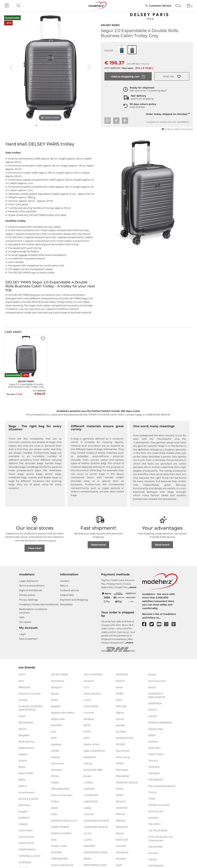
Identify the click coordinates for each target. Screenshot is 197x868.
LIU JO (87, 833)
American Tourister (30, 694)
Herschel (89, 681)
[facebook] (146, 624)
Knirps (87, 776)
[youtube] (161, 624)
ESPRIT (55, 751)
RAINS (120, 795)
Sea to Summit (157, 681)
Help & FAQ (67, 595)
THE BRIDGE (156, 780)
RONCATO (122, 827)
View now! (35, 548)
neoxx (119, 687)
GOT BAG (56, 852)
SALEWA (121, 846)
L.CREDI (88, 782)
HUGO (87, 700)
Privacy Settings (29, 600)
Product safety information (177, 129)
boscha (23, 761)
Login (23, 634)
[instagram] (168, 624)
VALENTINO (155, 847)
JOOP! (87, 732)
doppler (56, 706)
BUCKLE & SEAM (28, 799)
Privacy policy (27, 595)
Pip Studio (122, 770)
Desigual (56, 687)
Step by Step (156, 729)
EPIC (54, 738)
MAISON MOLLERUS (96, 852)
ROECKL (121, 820)
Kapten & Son (91, 744)
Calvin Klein (26, 830)
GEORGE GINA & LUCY (64, 820)
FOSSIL (55, 776)
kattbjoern (90, 757)
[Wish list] (178, 6)
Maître (87, 859)
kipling (88, 763)
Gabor (55, 808)
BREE (22, 780)
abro (21, 681)
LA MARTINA (91, 795)
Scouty (152, 674)
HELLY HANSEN (93, 674)
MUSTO (120, 681)
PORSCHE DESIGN (127, 782)
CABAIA (23, 824)
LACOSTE (89, 789)
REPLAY (120, 814)
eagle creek (58, 719)
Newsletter (66, 604)
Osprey (120, 713)
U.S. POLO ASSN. (158, 830)
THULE (152, 792)
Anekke (23, 700)
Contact (65, 581)
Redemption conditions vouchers (33, 611)
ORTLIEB (121, 706)
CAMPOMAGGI (27, 849)
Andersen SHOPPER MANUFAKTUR (30, 708)
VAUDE (153, 859)
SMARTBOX (155, 703)
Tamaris (153, 761)
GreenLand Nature (62, 865)
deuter (55, 694)
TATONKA (154, 767)
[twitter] (153, 624)
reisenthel (122, 808)
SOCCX (152, 710)
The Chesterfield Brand (162, 786)
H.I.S (86, 687)
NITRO (120, 694)
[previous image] (11, 67)
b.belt (22, 716)
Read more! (98, 545)
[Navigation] (7, 6)
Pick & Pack (123, 751)
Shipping (145, 64)
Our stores (25, 622)
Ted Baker (154, 773)
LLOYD (88, 840)
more (133, 587)
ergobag (56, 744)
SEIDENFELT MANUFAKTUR (157, 695)
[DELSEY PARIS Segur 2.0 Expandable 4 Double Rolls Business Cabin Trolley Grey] (26, 356)
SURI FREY (154, 748)
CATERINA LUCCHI (29, 856)
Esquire (56, 757)
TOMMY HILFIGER (159, 805)
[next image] (89, 67)
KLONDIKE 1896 (93, 770)
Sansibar (121, 859)
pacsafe (120, 725)
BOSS (22, 767)
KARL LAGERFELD (94, 751)
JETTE (87, 725)
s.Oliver (153, 716)
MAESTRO (89, 846)
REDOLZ (121, 801)
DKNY (55, 700)
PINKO (120, 763)
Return (64, 586)
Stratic (152, 735)
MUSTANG (122, 674)
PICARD (120, 744)
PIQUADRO (122, 776)
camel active (26, 837)
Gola (54, 840)
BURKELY (24, 818)
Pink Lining (123, 757)
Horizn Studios (92, 694)
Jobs (22, 617)
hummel (89, 713)
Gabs (54, 814)
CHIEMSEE (25, 862)
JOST (87, 738)
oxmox (120, 719)
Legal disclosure (29, 581)
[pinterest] (175, 624)
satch (119, 865)
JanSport (89, 719)
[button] (172, 76)
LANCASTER (91, 801)
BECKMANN (26, 722)
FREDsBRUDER (60, 789)
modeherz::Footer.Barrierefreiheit (39, 604)
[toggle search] (17, 6)
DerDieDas (58, 681)
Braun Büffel (26, 773)
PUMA (119, 789)
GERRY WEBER (60, 827)
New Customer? (29, 639)
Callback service (70, 590)
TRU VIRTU (154, 824)
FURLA (55, 801)
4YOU (22, 674)
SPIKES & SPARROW (160, 722)
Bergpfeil (24, 735)
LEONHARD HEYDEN (96, 820)
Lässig (87, 808)
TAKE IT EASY (156, 754)
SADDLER (122, 840)
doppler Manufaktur (63, 713)
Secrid (152, 687)
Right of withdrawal (31, 590)
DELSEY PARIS (110, 25)
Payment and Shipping (74, 600)
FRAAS (55, 782)
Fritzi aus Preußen (62, 795)
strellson (153, 742)
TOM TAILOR (156, 811)
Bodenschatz (26, 748)
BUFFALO (24, 805)
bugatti (23, 811)
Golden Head (59, 846)
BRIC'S (22, 786)
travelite (153, 818)
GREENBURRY (60, 859)
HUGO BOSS (91, 706)
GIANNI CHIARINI (61, 833)
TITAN (152, 799)
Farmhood (57, 763)
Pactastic (121, 732)
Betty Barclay (26, 742)
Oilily (119, 700)
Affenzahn (25, 687)
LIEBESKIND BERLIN (96, 827)
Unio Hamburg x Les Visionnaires (160, 839)
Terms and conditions (32, 586)
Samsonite (122, 852)
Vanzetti (153, 853)
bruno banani (27, 792)
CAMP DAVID (26, 843)
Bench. (23, 729)
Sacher (120, 833)
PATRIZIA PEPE (125, 738)
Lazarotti (89, 814)
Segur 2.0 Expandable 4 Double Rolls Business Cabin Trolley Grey (26, 384)
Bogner (23, 754)
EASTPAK (56, 725)
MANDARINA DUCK (95, 865)
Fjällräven (57, 770)
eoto (54, 732)
